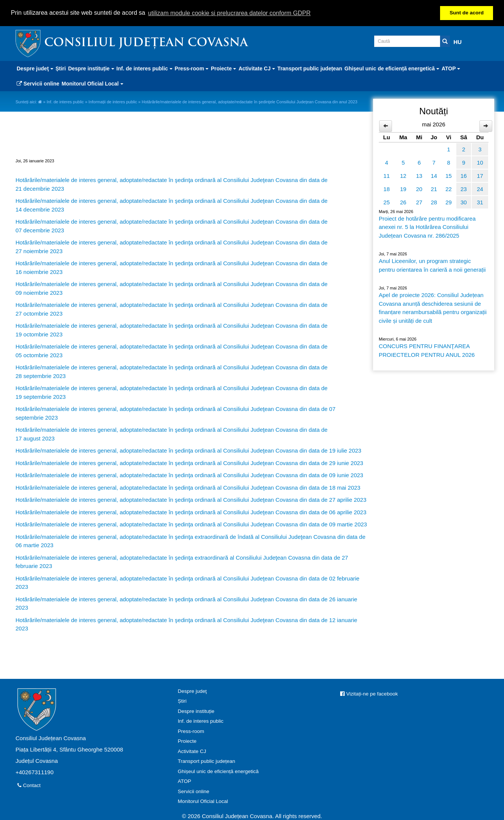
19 (403, 189)
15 (449, 175)
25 (387, 202)
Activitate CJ (192, 751)
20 (419, 189)
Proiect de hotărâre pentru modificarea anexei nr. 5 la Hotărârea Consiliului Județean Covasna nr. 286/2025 (427, 227)
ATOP (185, 781)
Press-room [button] (192, 68)
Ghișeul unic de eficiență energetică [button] (392, 68)
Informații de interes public (113, 101)
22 (449, 189)
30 (464, 202)
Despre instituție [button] (91, 68)
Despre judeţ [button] (35, 68)
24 (480, 189)
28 (434, 202)
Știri (61, 68)
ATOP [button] (451, 68)
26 (403, 202)
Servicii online (38, 83)
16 (464, 175)
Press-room (191, 731)
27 (419, 202)
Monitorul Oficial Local (203, 801)
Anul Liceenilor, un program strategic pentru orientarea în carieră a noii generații (432, 265)
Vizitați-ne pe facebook (369, 693)
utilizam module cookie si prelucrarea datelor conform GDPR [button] (229, 13)
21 (434, 189)
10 (480, 162)
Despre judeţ (192, 690)
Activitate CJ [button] (257, 68)
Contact (29, 785)
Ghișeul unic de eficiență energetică (218, 771)
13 (419, 175)
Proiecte (187, 741)
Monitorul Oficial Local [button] (93, 83)
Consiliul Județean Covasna (146, 43)
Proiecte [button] (223, 68)
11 (387, 175)
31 (480, 202)
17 (480, 175)
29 (449, 202)
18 (387, 189)
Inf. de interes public (65, 101)
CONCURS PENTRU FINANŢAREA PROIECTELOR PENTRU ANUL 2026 (427, 350)
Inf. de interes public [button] (145, 68)
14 (434, 175)
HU (458, 41)
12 (403, 175)
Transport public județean (310, 68)
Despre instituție (196, 710)
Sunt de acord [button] (467, 13)
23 (464, 189)
